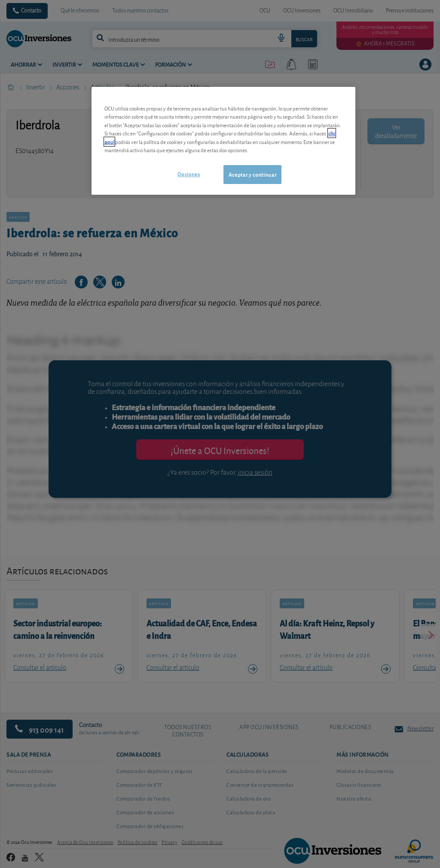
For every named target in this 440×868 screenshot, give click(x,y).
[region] (223, 141)
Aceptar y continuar (252, 174)
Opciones (189, 174)
